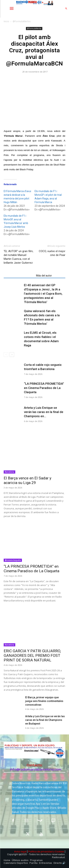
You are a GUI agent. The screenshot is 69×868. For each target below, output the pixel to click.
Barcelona (9, 472)
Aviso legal (20, 852)
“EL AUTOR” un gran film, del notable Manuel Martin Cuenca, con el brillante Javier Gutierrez (18, 257)
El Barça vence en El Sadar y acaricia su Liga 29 (28, 480)
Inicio (6, 21)
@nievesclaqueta (13, 560)
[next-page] (12, 355)
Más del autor (44, 276)
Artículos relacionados (19, 276)
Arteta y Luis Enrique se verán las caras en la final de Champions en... (44, 412)
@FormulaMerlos (22, 21)
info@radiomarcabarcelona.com (36, 769)
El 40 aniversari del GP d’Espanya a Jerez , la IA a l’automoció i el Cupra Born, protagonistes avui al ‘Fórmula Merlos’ (43, 294)
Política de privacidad (40, 852)
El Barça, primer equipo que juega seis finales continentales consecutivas (44, 701)
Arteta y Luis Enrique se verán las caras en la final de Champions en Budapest (45, 720)
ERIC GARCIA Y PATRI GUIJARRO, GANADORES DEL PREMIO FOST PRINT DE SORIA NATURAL (32, 656)
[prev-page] (6, 355)
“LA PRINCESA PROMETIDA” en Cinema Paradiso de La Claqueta (44, 388)
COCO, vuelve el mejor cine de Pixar (52, 253)
